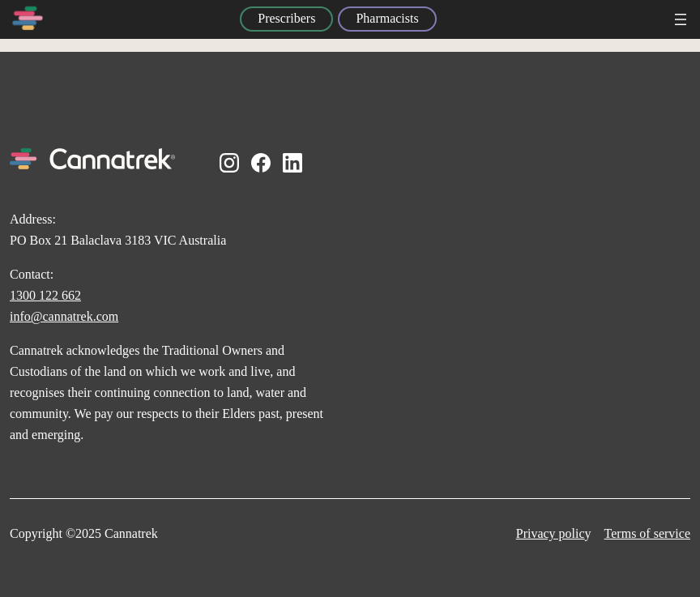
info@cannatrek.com (64, 316)
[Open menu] (681, 19)
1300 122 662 (45, 295)
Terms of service (647, 533)
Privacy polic (551, 533)
